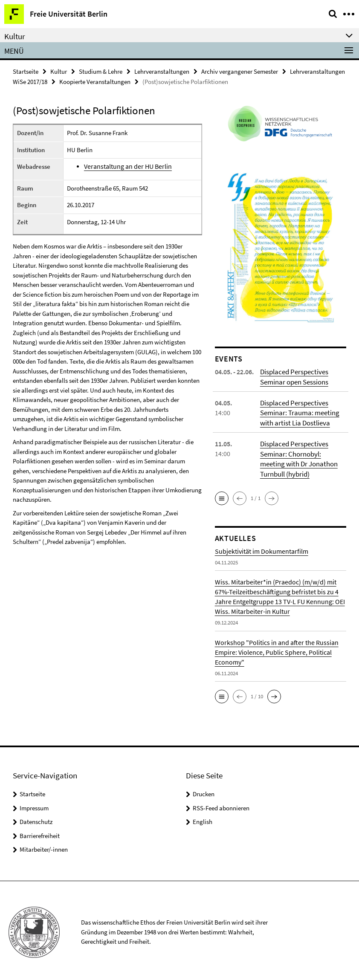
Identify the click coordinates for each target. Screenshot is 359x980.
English (203, 818)
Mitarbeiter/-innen (44, 846)
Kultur (59, 71)
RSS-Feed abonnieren (221, 804)
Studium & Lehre (101, 71)
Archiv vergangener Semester (240, 71)
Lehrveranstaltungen (162, 71)
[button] (222, 494)
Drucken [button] (204, 791)
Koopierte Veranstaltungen (95, 81)
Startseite (26, 71)
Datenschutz (36, 818)
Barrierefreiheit (40, 832)
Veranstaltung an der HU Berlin (127, 166)
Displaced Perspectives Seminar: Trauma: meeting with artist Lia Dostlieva (298, 411)
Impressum (34, 804)
